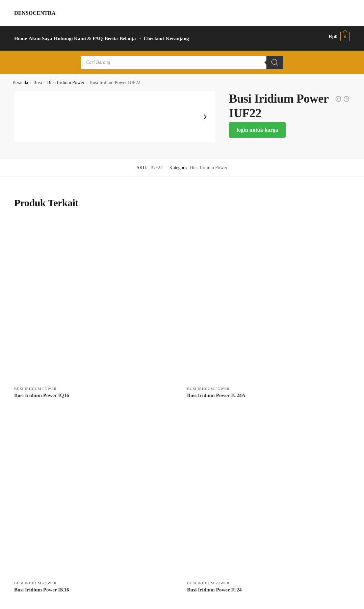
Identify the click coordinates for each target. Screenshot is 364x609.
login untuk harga (257, 126)
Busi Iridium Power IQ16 (42, 391)
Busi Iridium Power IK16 (42, 586)
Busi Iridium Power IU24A (216, 391)
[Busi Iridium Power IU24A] (268, 297)
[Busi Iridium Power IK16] (96, 491)
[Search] (275, 58)
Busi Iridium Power (66, 78)
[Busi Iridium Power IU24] (268, 491)
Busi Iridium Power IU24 (214, 586)
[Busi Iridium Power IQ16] (96, 297)
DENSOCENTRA (35, 13)
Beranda (20, 78)
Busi (38, 78)
